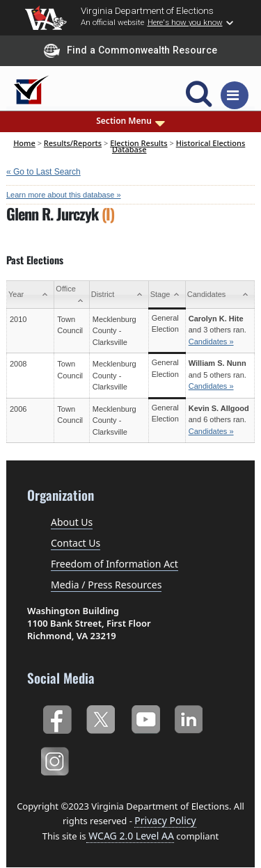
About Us (72, 522)
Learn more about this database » (64, 195)
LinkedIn (189, 717)
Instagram (57, 759)
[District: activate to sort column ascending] (119, 295)
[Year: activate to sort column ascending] (31, 295)
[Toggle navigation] (235, 95)
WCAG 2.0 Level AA (130, 836)
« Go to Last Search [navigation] (43, 172)
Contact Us (76, 543)
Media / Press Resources (106, 585)
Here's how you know (185, 22)
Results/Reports (73, 143)
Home (24, 143)
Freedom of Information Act (114, 564)
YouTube (145, 717)
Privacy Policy (165, 820)
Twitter (101, 717)
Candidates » (211, 341)
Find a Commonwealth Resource (130, 51)
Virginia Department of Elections (147, 10)
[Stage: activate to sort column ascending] (167, 295)
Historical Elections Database (179, 146)
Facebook (57, 717)
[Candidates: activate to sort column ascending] (220, 295)
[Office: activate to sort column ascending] (72, 295)
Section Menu (130, 121)
